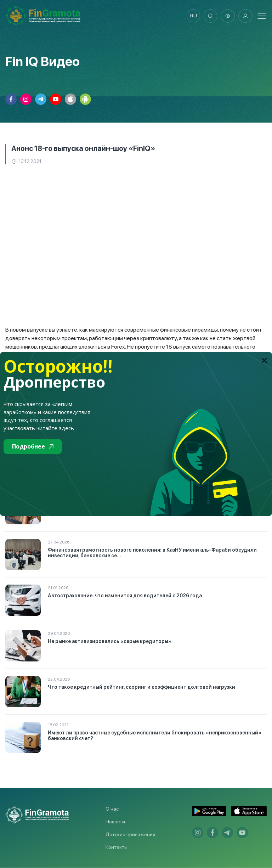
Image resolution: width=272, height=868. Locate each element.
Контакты (117, 847)
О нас (112, 809)
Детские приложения (130, 835)
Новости (115, 822)
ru (192, 16)
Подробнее (33, 446)
